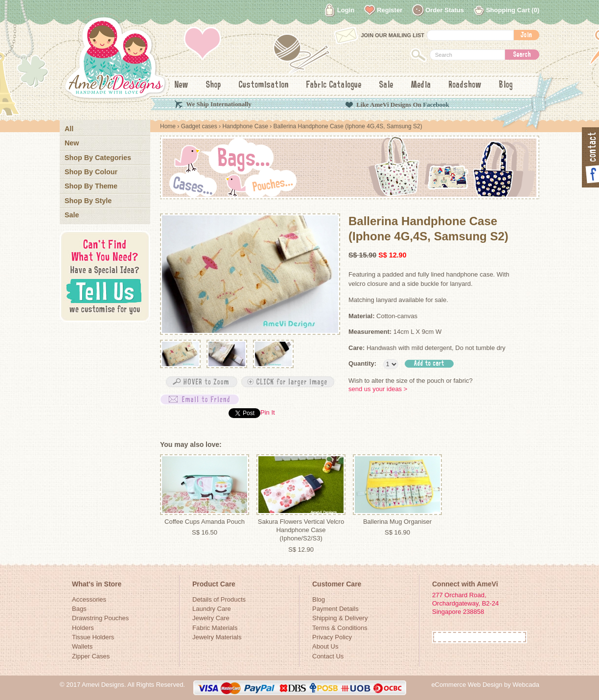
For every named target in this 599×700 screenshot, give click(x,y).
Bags (79, 609)
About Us (325, 646)
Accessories (89, 599)
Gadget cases (199, 126)
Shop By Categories (98, 158)
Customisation (264, 85)
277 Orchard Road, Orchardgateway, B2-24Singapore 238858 (465, 604)
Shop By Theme (91, 186)
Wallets (82, 646)
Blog (506, 85)
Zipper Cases (91, 656)
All (69, 129)
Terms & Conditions (340, 628)
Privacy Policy (332, 637)
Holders (83, 628)
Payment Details (335, 609)
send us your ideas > (378, 389)
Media (421, 85)
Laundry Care (212, 609)
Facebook (436, 105)
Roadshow (465, 85)
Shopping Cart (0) (513, 10)
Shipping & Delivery (340, 618)
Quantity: (362, 363)
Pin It (268, 412)
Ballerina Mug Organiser (397, 522)
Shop (214, 85)
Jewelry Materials (217, 637)
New (182, 85)
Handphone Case (245, 126)
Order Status (445, 10)
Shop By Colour (91, 172)
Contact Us (328, 656)
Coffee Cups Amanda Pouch (205, 522)
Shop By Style (88, 201)
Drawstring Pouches (100, 618)
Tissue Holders (93, 637)
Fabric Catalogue (334, 85)
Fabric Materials (215, 628)
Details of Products (219, 599)
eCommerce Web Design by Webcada (485, 685)
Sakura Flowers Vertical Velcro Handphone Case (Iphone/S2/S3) (301, 530)
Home (168, 126)
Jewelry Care (211, 618)
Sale (386, 85)
